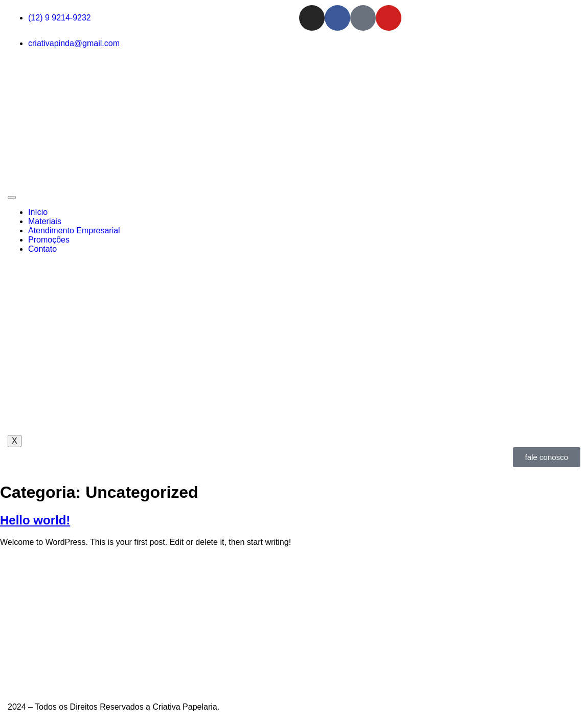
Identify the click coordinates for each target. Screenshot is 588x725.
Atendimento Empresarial (74, 230)
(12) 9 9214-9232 (60, 18)
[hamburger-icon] (12, 197)
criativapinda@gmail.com (74, 43)
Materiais (45, 221)
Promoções (49, 240)
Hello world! (35, 520)
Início (38, 212)
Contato (42, 249)
